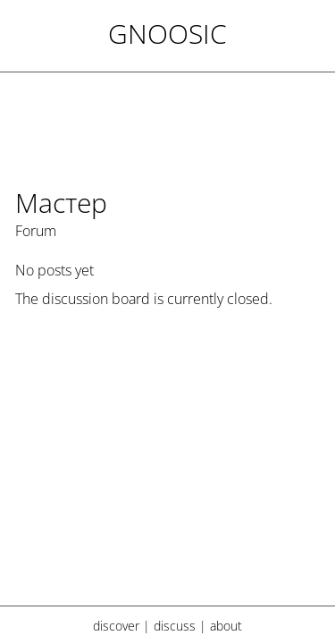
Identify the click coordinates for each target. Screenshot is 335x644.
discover (116, 626)
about (226, 626)
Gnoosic (167, 34)
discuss (175, 626)
